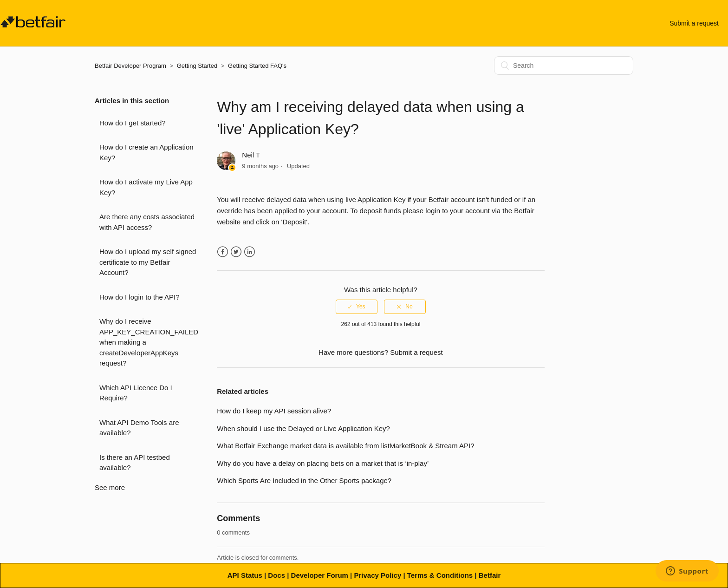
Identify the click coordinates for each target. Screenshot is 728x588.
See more (110, 487)
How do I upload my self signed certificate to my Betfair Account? (148, 262)
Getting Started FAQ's (257, 66)
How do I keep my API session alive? (274, 411)
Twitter (236, 252)
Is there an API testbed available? (135, 463)
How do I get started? (133, 123)
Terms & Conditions (440, 575)
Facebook (223, 252)
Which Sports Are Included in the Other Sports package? (304, 480)
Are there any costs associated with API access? (147, 222)
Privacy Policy (377, 575)
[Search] (564, 65)
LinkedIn (250, 252)
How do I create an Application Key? (146, 152)
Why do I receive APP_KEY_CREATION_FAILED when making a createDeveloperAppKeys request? (149, 342)
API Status (245, 575)
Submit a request (694, 23)
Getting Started (197, 66)
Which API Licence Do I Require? (136, 393)
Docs (276, 575)
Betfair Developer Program (130, 66)
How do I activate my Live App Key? (146, 187)
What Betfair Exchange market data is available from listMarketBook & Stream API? (345, 446)
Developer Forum (320, 575)
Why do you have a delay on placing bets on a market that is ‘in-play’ (323, 463)
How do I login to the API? (140, 297)
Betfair (490, 575)
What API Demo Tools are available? (139, 428)
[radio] (357, 307)
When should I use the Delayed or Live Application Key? (303, 428)
